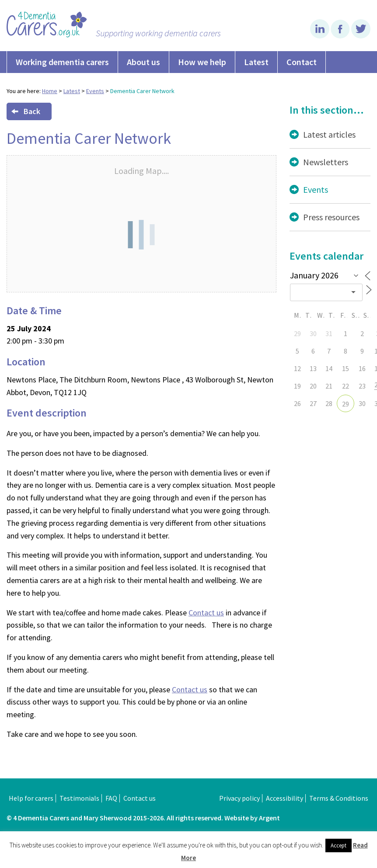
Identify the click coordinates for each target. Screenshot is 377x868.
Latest (256, 62)
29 (346, 404)
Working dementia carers (62, 62)
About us (143, 62)
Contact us (206, 613)
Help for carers (31, 798)
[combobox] (326, 292)
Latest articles (329, 134)
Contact (302, 62)
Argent (269, 818)
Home (50, 91)
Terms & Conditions (339, 798)
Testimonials (79, 798)
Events (95, 91)
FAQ (111, 798)
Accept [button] (339, 845)
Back (26, 111)
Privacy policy (239, 798)
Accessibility (284, 798)
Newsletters (326, 162)
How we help (202, 62)
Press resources (331, 217)
